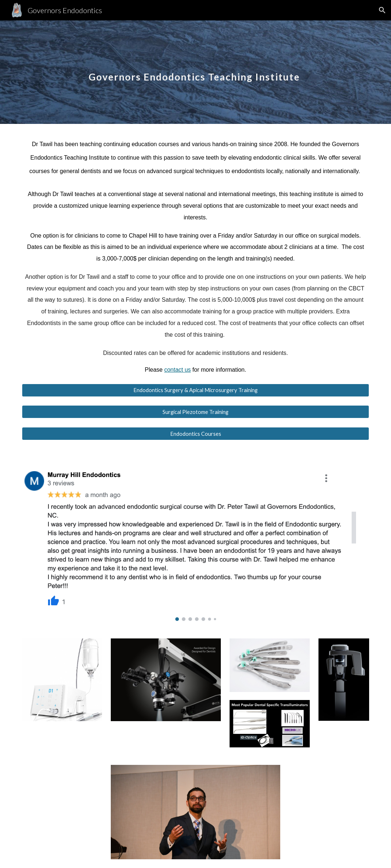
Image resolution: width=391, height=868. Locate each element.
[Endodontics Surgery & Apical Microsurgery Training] (195, 390)
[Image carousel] (195, 539)
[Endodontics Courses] (195, 434)
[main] (195, 72)
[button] (382, 10)
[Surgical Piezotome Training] (195, 412)
